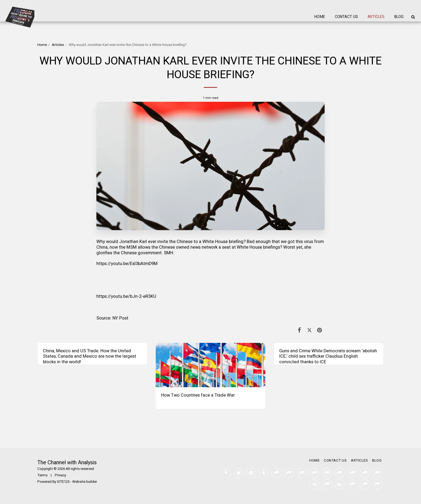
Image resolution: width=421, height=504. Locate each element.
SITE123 (63, 482)
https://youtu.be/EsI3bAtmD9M (127, 264)
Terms (42, 475)
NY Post (120, 318)
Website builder (85, 482)
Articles (58, 45)
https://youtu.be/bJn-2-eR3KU (126, 296)
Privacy (60, 475)
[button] (413, 17)
